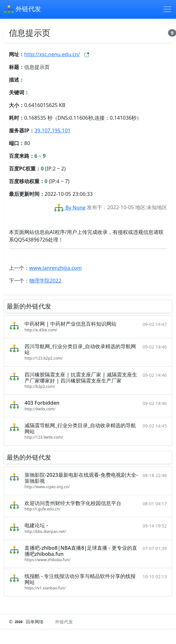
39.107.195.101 (53, 130)
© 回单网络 (27, 622)
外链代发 (22, 10)
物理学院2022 (45, 281)
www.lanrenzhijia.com (56, 268)
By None (70, 208)
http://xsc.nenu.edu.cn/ (52, 54)
